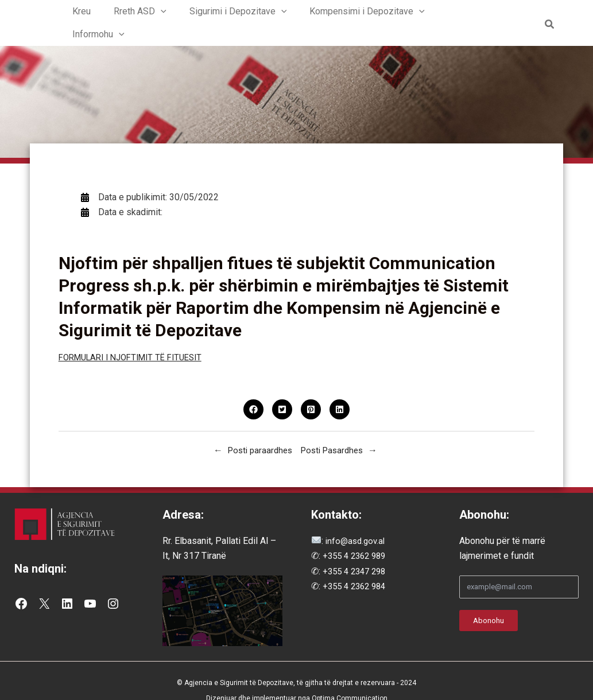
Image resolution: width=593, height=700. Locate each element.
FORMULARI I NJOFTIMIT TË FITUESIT (138, 339)
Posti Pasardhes (335, 432)
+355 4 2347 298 (357, 553)
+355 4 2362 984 (357, 568)
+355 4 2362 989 (357, 537)
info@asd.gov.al (356, 522)
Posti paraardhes (258, 432)
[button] (170, 14)
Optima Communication (350, 679)
